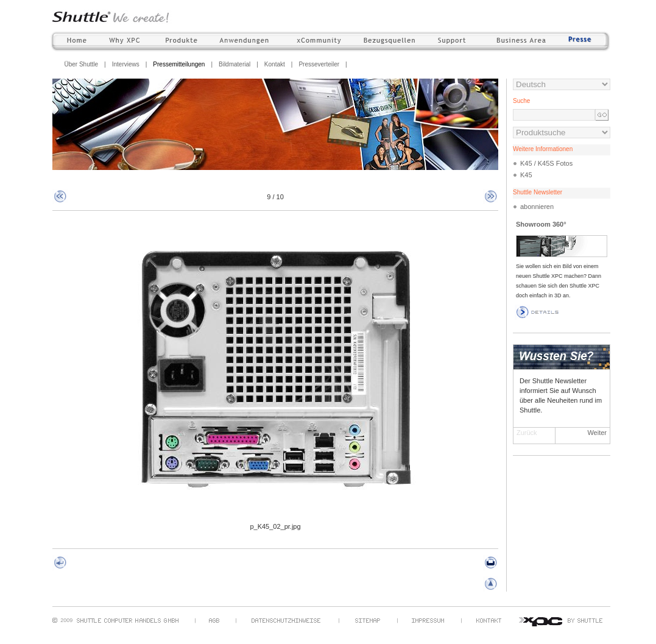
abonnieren (537, 207)
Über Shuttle (82, 64)
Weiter (597, 433)
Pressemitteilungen (179, 64)
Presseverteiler (319, 64)
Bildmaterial (235, 64)
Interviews (126, 64)
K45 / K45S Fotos (546, 163)
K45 (526, 175)
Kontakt (275, 64)
